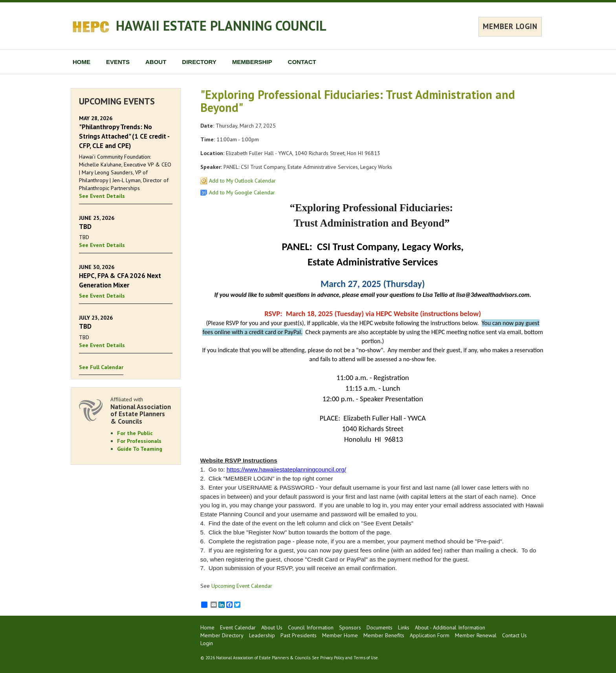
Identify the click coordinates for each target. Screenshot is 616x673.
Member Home (340, 635)
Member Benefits (384, 635)
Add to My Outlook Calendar (242, 181)
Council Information (311, 627)
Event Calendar (238, 627)
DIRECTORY (199, 62)
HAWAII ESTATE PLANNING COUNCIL (221, 26)
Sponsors (350, 627)
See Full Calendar (101, 367)
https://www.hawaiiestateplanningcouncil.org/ (286, 469)
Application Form (430, 635)
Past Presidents (299, 635)
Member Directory (222, 635)
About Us (272, 627)
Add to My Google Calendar (242, 192)
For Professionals (139, 441)
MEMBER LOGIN (510, 26)
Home (207, 627)
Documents (379, 627)
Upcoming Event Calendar (242, 586)
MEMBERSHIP (252, 62)
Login (207, 643)
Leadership (262, 635)
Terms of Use (366, 658)
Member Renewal (476, 635)
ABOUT (156, 62)
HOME (82, 62)
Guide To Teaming (140, 449)
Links (404, 627)
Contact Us (514, 635)
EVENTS (118, 62)
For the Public (135, 433)
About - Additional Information (450, 627)
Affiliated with (141, 411)
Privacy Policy (332, 658)
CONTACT (302, 62)
